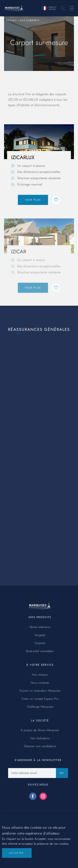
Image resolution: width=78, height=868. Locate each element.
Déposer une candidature (40, 746)
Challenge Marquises (40, 707)
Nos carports (30, 20)
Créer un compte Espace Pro (40, 699)
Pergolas (40, 635)
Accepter (16, 856)
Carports (40, 643)
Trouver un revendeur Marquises (40, 691)
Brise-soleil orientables (40, 651)
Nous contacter (40, 683)
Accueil (12, 20)
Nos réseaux (40, 675)
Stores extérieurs (40, 627)
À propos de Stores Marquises (40, 730)
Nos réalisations (40, 738)
